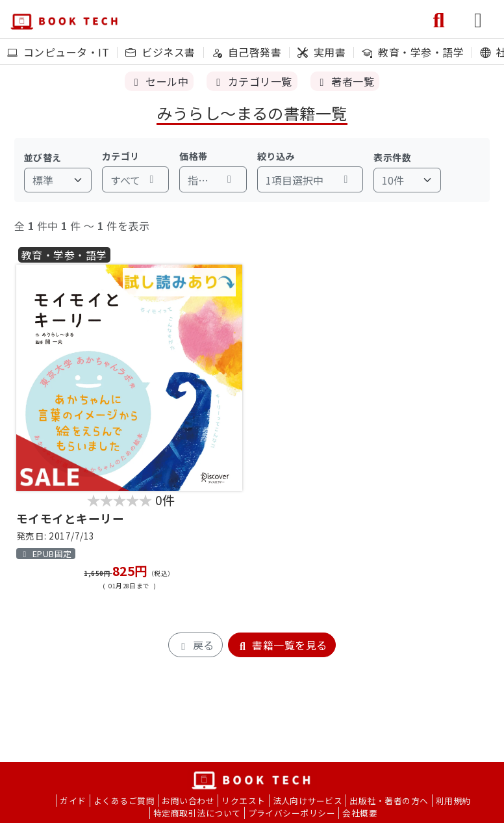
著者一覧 (345, 81)
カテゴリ (121, 156)
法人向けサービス (308, 801)
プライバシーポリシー (292, 813)
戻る (195, 645)
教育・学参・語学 (413, 52)
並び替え (43, 157)
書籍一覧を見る (282, 645)
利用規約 (453, 801)
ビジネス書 (160, 52)
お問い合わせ (188, 801)
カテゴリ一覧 (252, 81)
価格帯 (193, 156)
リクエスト (243, 801)
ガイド (73, 801)
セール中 (159, 81)
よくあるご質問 (124, 801)
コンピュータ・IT (58, 52)
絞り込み (276, 156)
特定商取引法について (197, 813)
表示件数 (392, 157)
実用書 (321, 52)
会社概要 (360, 813)
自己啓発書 (246, 52)
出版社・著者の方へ (389, 801)
